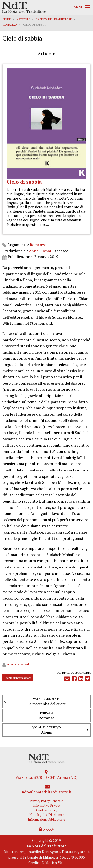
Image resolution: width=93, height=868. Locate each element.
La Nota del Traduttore (54, 19)
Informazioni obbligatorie (46, 820)
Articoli (23, 19)
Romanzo (10, 25)
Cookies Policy (47, 810)
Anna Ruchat (40, 251)
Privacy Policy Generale (47, 801)
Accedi (46, 830)
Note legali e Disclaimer (47, 815)
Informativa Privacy (46, 806)
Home (7, 19)
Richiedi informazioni (18, 678)
